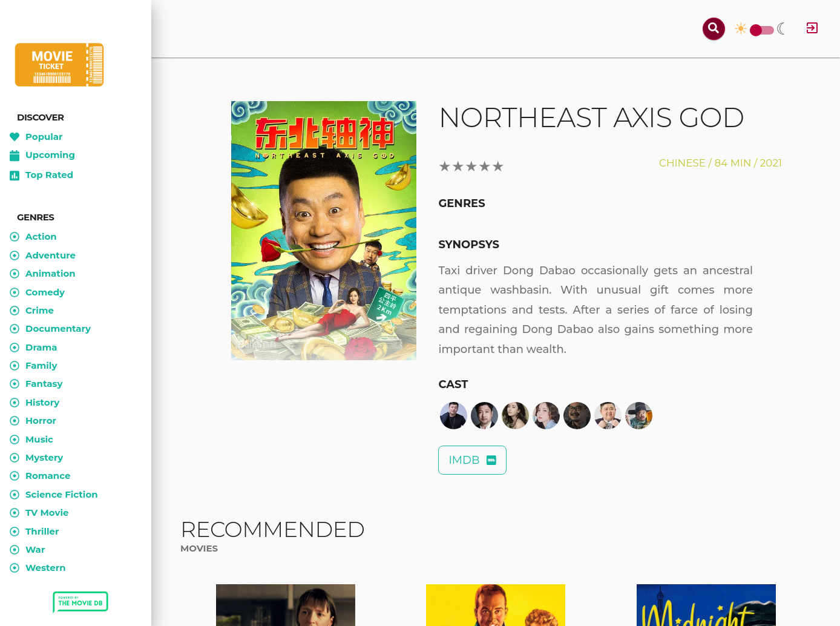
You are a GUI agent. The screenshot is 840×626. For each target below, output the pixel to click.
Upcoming (42, 156)
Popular (36, 137)
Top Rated (41, 176)
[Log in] (812, 29)
